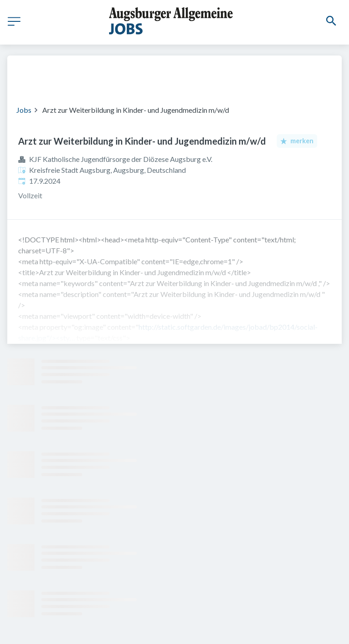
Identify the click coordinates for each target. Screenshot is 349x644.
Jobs (24, 110)
